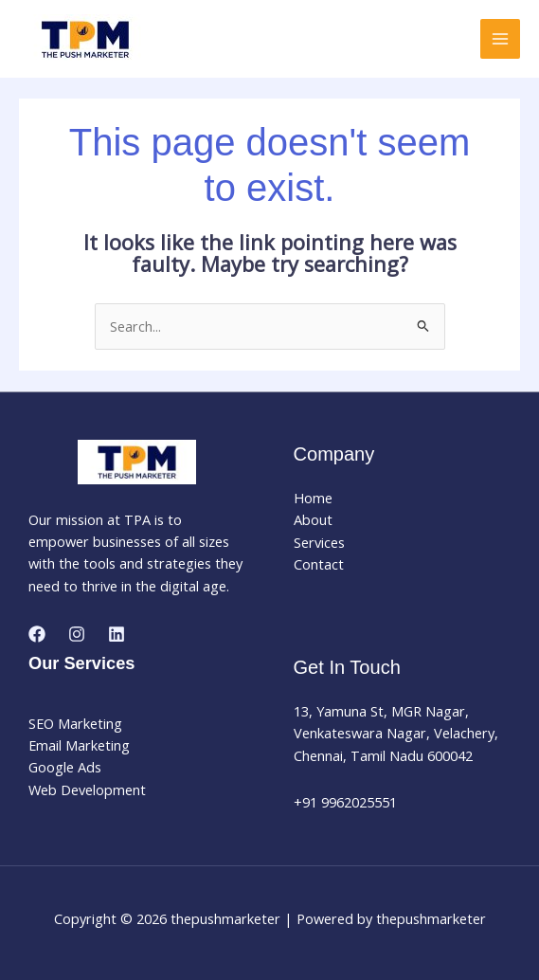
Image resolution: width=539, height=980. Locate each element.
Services (319, 542)
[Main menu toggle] (500, 39)
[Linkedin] (117, 634)
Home (313, 498)
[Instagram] (77, 634)
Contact (319, 564)
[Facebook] (37, 634)
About (313, 519)
